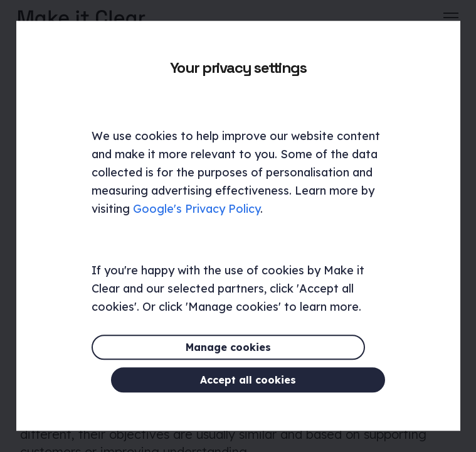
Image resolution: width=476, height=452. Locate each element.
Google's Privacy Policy (197, 226)
